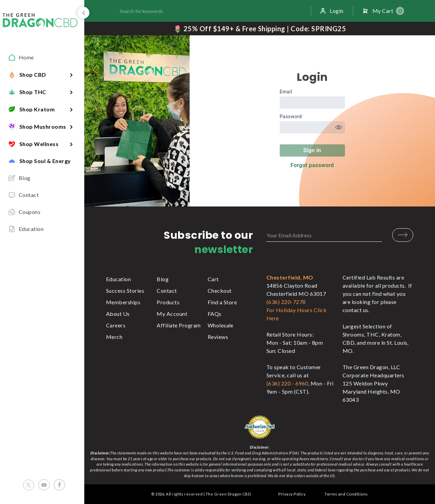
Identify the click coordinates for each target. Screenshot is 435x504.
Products (168, 302)
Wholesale (221, 325)
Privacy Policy (292, 494)
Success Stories (125, 291)
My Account (172, 314)
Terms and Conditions (346, 494)
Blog (163, 279)
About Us (118, 314)
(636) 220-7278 (286, 302)
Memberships (123, 302)
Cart (213, 279)
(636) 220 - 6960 (287, 383)
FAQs (215, 314)
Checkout (220, 291)
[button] (42, 75)
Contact (167, 291)
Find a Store (222, 302)
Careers (116, 325)
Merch (114, 337)
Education (118, 279)
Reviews (218, 337)
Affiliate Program (179, 325)
